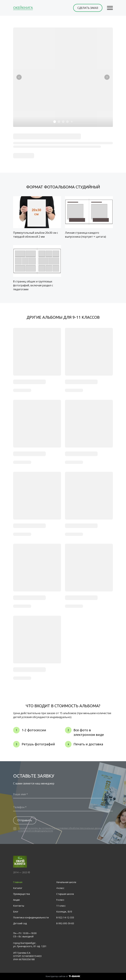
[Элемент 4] (67, 122)
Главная (18, 882)
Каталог (18, 888)
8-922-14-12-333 (65, 917)
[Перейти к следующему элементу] (107, 77)
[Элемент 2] (59, 122)
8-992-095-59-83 (65, 923)
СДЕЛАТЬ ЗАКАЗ (88, 8)
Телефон (19, 807)
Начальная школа (66, 882)
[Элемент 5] (72, 122)
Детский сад (20, 923)
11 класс (61, 906)
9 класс (60, 900)
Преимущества (21, 894)
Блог (16, 912)
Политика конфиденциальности (31, 917)
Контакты (19, 906)
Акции (16, 900)
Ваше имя (19, 794)
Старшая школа (65, 894)
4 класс (60, 888)
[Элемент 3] (63, 122)
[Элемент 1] (55, 122)
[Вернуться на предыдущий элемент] (19, 77)
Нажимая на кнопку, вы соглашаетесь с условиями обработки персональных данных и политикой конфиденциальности (60, 829)
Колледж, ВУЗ (64, 912)
